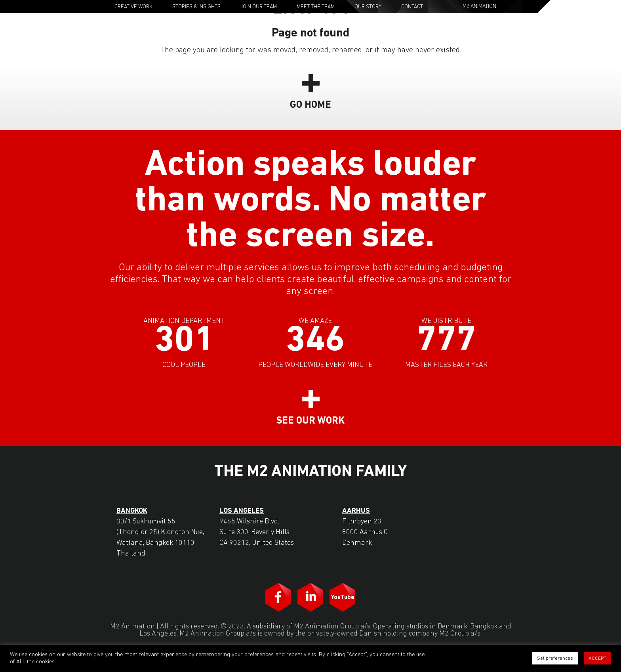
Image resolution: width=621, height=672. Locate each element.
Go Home (310, 105)
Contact (412, 7)
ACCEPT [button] (597, 658)
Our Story (368, 7)
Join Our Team (259, 7)
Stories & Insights (196, 7)
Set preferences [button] (555, 658)
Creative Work (133, 7)
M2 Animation (479, 7)
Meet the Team (316, 7)
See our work (310, 421)
